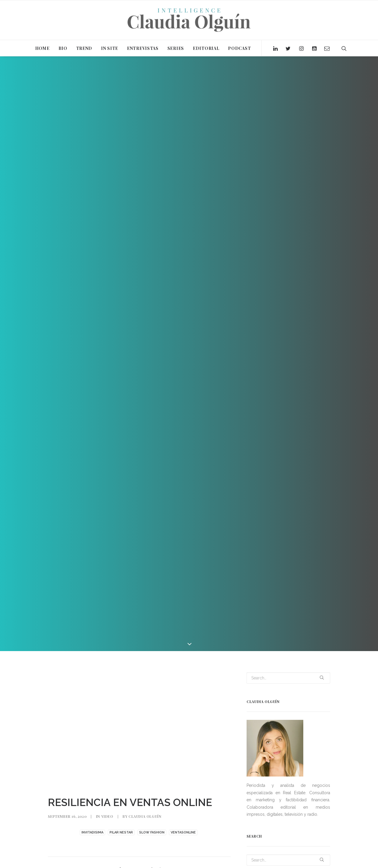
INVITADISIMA (92, 832)
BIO (63, 48)
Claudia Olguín (145, 816)
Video (107, 816)
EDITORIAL (206, 48)
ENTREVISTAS (143, 48)
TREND (84, 48)
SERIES (176, 48)
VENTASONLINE (183, 832)
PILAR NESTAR (121, 832)
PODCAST (239, 48)
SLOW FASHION (152, 832)
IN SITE (110, 48)
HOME (42, 48)
